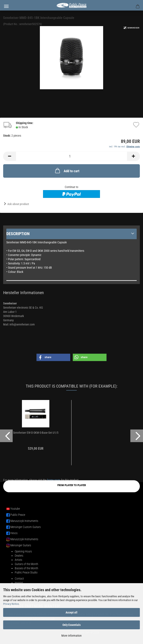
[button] (9, 156)
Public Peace (18, 515)
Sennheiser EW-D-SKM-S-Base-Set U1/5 (36, 433)
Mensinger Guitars (21, 545)
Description (18, 234)
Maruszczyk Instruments (24, 521)
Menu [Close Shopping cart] (6, 6)
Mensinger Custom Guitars (26, 527)
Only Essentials (71, 625)
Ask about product (18, 204)
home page (54, 480)
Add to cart (67, 171)
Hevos (14, 533)
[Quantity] (71, 156)
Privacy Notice (11, 604)
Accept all (71, 612)
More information (71, 636)
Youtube (15, 509)
